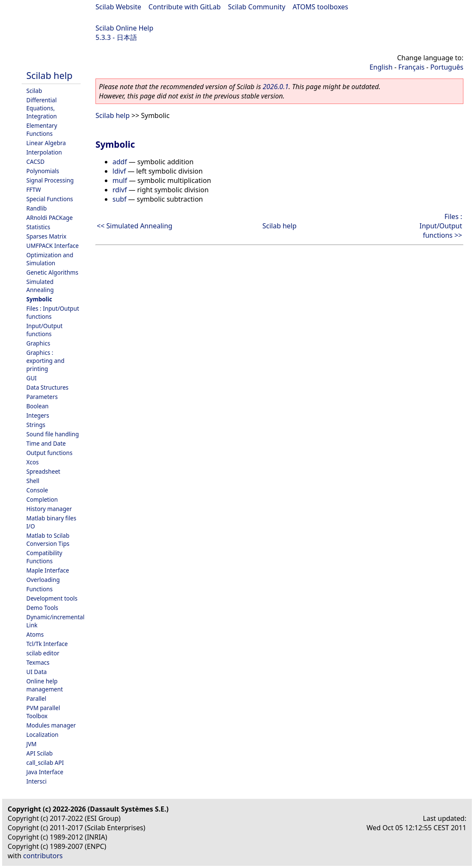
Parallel (36, 698)
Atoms (35, 634)
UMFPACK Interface (53, 246)
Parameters (42, 397)
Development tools (52, 598)
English (381, 67)
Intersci (36, 781)
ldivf (119, 171)
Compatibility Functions (44, 557)
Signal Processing (50, 180)
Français (412, 67)
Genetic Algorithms (52, 272)
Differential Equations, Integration (42, 108)
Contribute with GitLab (185, 7)
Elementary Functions (42, 129)
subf (119, 199)
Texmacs (38, 662)
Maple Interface (48, 570)
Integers (38, 415)
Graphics (38, 343)
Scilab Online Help (124, 28)
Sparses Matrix (46, 236)
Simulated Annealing (40, 286)
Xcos (32, 462)
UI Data (36, 672)
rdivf (120, 190)
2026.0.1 (276, 87)
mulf (120, 180)
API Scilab (39, 753)
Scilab (34, 91)
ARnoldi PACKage (49, 218)
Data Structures (47, 387)
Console (37, 490)
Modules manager (51, 725)
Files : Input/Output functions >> (441, 226)
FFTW (34, 190)
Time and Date (46, 443)
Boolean (38, 406)
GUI (31, 378)
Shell (33, 481)
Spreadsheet (43, 471)
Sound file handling (53, 434)
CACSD (35, 162)
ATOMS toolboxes (321, 7)
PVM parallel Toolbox (43, 712)
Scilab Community (257, 7)
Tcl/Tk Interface (47, 644)
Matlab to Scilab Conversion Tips (48, 539)
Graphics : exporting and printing (45, 361)
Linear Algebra (46, 143)
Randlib (36, 208)
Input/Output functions (44, 330)
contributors (43, 856)
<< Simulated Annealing (135, 226)
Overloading (43, 580)
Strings (36, 425)
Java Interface (45, 772)
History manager (49, 509)
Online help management (45, 685)
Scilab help (49, 75)
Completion (42, 499)
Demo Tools (42, 608)
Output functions (49, 453)
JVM (31, 744)
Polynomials (43, 171)
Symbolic (39, 299)
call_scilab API (45, 763)
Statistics (38, 227)
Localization (42, 735)
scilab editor (43, 653)
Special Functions (50, 199)
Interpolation (44, 152)
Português (447, 67)
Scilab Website (118, 7)
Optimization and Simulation (50, 259)
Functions (39, 589)
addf (120, 162)
